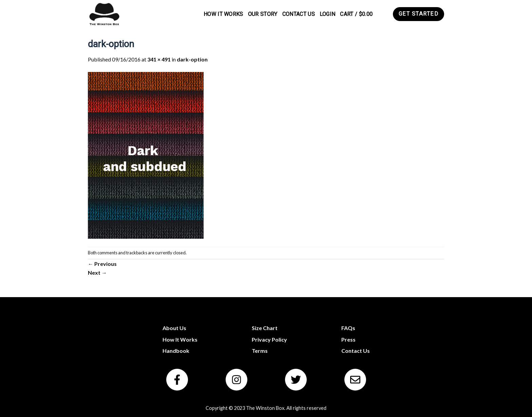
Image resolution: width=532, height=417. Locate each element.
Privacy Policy (269, 339)
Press (348, 339)
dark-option (192, 59)
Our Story (263, 14)
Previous (102, 264)
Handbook (176, 351)
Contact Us (299, 14)
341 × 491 (159, 59)
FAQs (348, 328)
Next (97, 273)
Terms (260, 351)
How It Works (223, 14)
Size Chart (265, 328)
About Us (174, 328)
